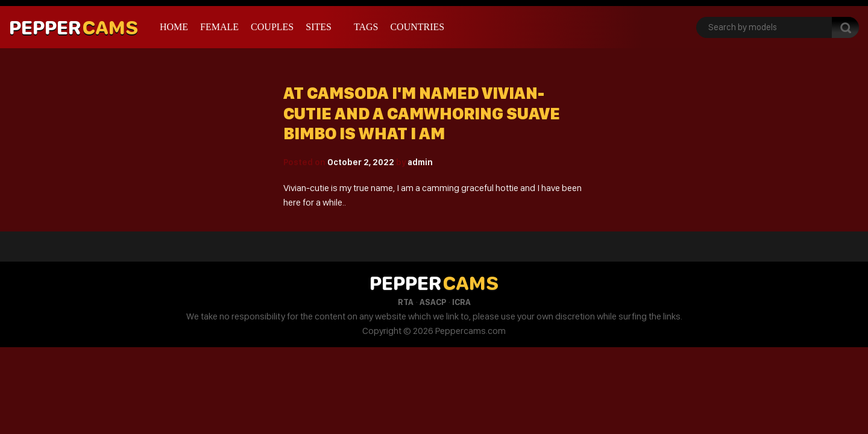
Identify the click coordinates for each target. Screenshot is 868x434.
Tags (366, 27)
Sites (319, 27)
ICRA (461, 302)
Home (174, 27)
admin (420, 162)
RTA (406, 302)
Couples (272, 27)
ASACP (433, 302)
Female (219, 27)
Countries (417, 27)
